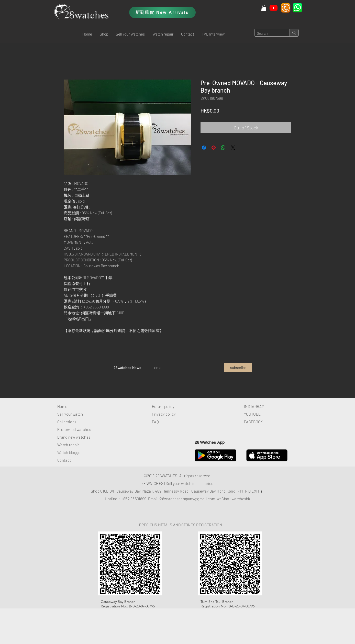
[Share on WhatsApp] (223, 148)
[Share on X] (233, 148)
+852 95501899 (134, 499)
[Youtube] (274, 8)
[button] (104, 34)
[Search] (268, 34)
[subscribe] (238, 367)
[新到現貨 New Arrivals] (162, 12)
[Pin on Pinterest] (214, 148)
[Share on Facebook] (204, 148)
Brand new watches (74, 437)
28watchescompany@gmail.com (187, 499)
